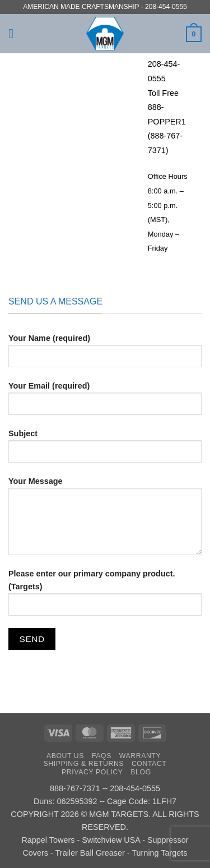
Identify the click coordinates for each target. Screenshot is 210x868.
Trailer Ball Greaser (90, 853)
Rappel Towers (48, 840)
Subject (105, 450)
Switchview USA (111, 840)
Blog (141, 772)
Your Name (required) (105, 355)
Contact (149, 764)
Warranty (140, 756)
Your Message (105, 520)
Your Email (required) (105, 403)
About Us (65, 756)
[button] (15, 33)
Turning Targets (159, 853)
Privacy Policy (92, 772)
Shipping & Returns (84, 764)
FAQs (102, 756)
